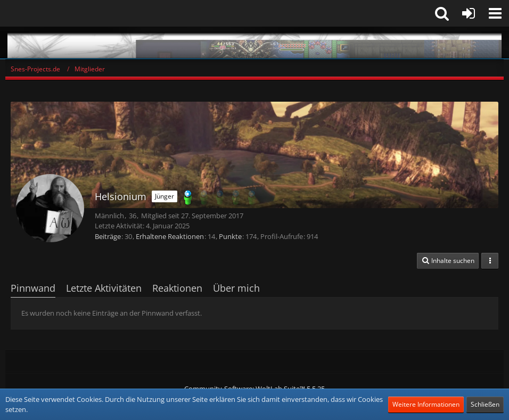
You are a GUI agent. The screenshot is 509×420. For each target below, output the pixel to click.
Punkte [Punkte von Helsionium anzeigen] (230, 236)
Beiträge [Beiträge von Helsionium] (108, 236)
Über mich (236, 288)
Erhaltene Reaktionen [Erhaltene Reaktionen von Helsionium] (170, 236)
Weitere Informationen (426, 404)
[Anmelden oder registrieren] (469, 13)
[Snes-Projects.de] (254, 43)
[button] (495, 13)
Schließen (485, 404)
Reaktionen (177, 288)
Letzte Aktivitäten (104, 288)
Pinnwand (33, 288)
